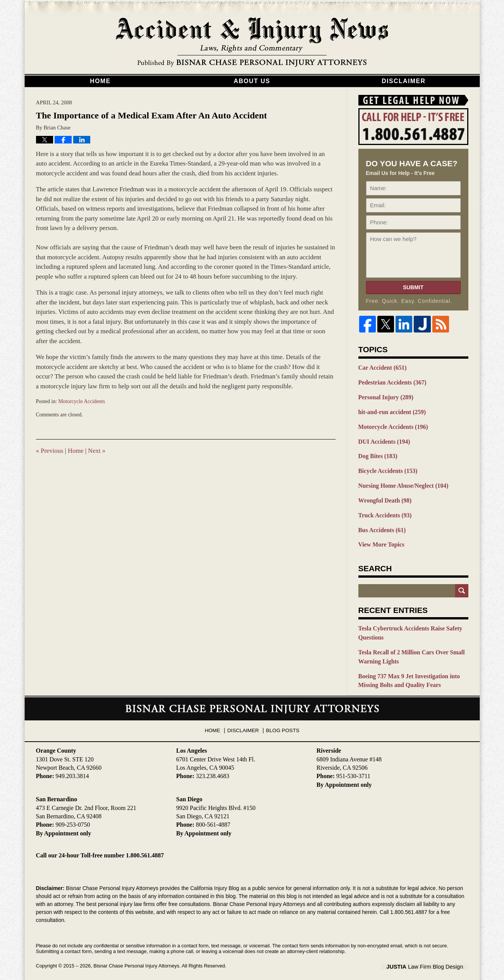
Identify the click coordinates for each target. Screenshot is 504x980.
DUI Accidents (383, 439)
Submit (413, 287)
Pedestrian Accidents (391, 382)
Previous (50, 451)
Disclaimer (404, 81)
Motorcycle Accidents (82, 401)
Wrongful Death (384, 496)
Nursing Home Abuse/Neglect (401, 481)
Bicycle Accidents (386, 467)
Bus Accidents (381, 524)
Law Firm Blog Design (432, 957)
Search (462, 584)
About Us (252, 81)
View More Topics (380, 538)
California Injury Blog (252, 43)
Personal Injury (385, 396)
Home (100, 81)
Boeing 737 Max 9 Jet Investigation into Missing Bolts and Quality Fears (406, 672)
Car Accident (381, 367)
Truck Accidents (384, 510)
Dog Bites (377, 453)
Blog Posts (282, 718)
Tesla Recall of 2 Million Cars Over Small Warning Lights (409, 649)
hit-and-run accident (390, 410)
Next (97, 451)
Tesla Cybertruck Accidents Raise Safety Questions (407, 626)
